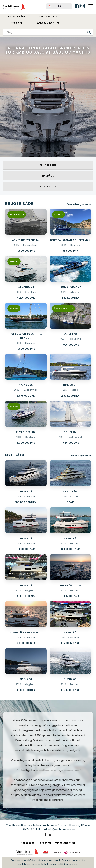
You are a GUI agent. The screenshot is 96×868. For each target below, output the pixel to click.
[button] (59, 6)
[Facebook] (45, 834)
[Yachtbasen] (27, 852)
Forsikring (45, 843)
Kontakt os (48, 187)
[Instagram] (50, 834)
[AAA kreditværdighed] (46, 852)
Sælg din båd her (48, 23)
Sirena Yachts (48, 17)
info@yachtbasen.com (61, 829)
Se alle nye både (81, 455)
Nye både (17, 23)
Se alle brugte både (79, 204)
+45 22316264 (29, 829)
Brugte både (17, 17)
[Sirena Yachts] (67, 852)
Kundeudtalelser (65, 843)
